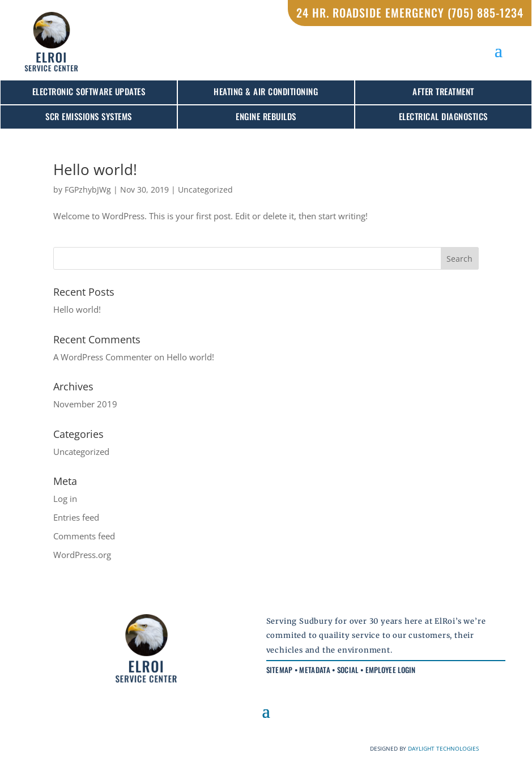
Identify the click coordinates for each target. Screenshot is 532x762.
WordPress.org (82, 555)
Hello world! (95, 169)
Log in (65, 499)
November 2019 (85, 404)
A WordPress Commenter (103, 357)
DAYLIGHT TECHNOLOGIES (443, 748)
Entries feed (76, 517)
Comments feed (84, 536)
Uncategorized (205, 190)
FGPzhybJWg (88, 190)
